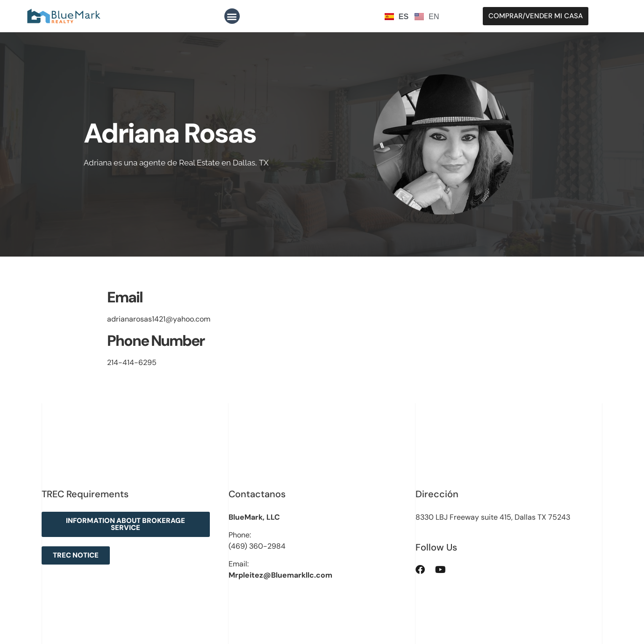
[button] (232, 16)
